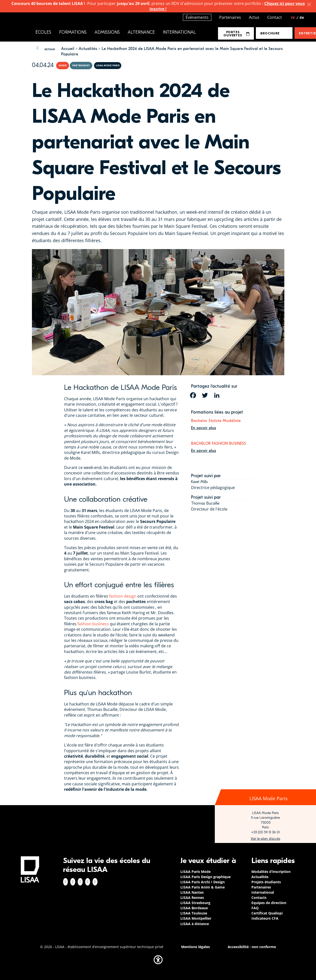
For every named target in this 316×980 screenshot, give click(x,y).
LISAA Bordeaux (194, 908)
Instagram (73, 882)
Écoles (43, 32)
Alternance (141, 32)
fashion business (93, 624)
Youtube (95, 882)
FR (295, 18)
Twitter (88, 882)
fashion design (123, 596)
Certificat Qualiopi (267, 913)
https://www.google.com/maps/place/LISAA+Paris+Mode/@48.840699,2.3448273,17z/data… (265, 839)
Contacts (259, 898)
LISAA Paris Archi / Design (203, 882)
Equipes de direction (269, 903)
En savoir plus (204, 428)
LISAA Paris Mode (195, 872)
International (179, 32)
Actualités (88, 49)
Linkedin (80, 882)
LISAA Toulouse (194, 913)
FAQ (255, 908)
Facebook (66, 882)
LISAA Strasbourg (195, 903)
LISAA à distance (195, 924)
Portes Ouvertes (236, 34)
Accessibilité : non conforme (252, 947)
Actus (254, 17)
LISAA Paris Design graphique (206, 877)
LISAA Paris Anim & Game (203, 887)
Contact (275, 17)
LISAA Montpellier (196, 918)
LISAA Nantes (192, 892)
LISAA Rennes (192, 898)
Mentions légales (195, 947)
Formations (73, 32)
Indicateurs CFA (265, 918)
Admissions (107, 32)
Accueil (68, 49)
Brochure (270, 33)
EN (302, 18)
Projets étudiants (266, 882)
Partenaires (230, 17)
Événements (197, 17)
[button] (158, 960)
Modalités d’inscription (271, 872)
